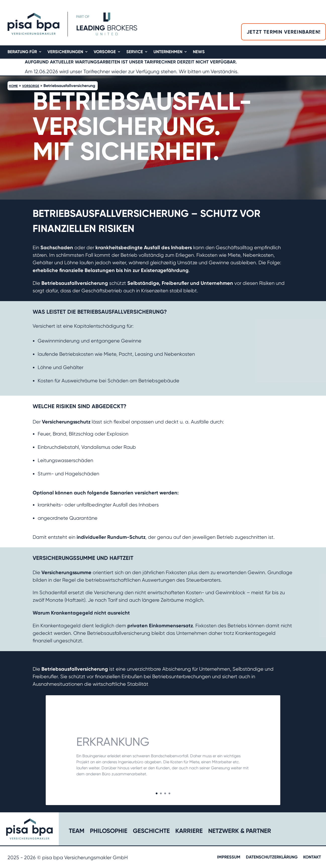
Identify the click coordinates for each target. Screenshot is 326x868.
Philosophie (109, 832)
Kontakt (312, 857)
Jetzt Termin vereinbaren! (284, 32)
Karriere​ (189, 832)
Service (135, 52)
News (199, 52)
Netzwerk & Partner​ (240, 832)
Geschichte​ (151, 832)
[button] (322, 138)
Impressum (229, 857)
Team (77, 832)
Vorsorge (105, 52)
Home (13, 86)
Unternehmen (168, 52)
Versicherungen (65, 52)
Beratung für (22, 52)
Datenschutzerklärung (272, 857)
